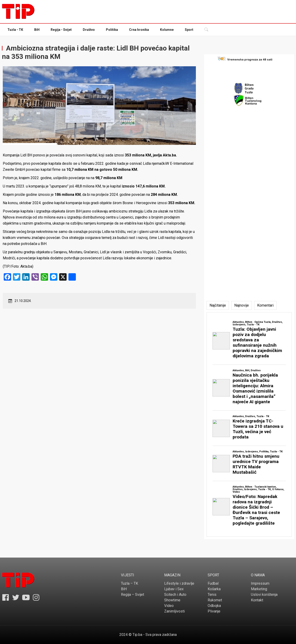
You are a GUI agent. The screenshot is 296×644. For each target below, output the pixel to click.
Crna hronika (139, 30)
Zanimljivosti (174, 611)
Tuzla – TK (129, 583)
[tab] (218, 305)
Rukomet (215, 600)
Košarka (214, 589)
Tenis (212, 595)
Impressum (260, 583)
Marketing (259, 589)
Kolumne (167, 30)
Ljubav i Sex (174, 589)
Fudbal (213, 583)
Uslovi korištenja (264, 595)
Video (169, 606)
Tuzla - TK (15, 30)
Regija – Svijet (133, 595)
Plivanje (214, 611)
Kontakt (257, 600)
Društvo (89, 30)
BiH (37, 30)
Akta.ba (169, 155)
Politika (112, 30)
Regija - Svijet (61, 30)
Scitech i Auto (175, 595)
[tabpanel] (249, 424)
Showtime (172, 600)
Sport (189, 30)
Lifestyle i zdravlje (179, 583)
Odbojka (214, 606)
